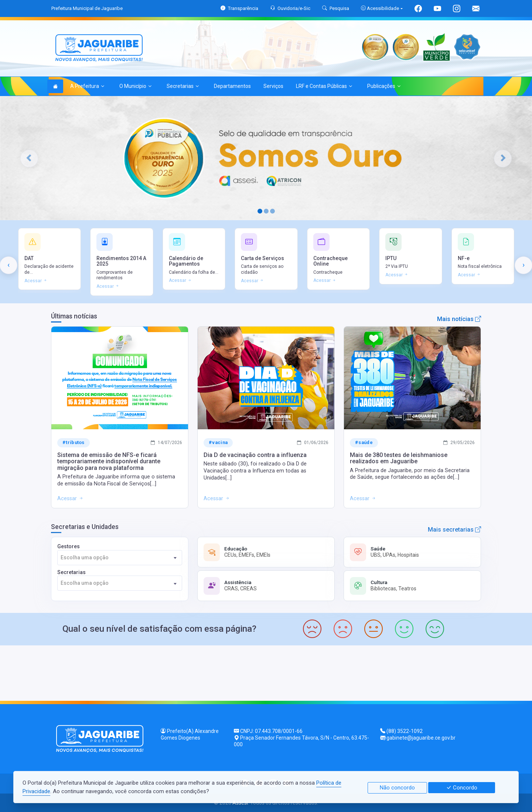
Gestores (120, 554)
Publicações (384, 86)
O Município (135, 86)
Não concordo (397, 788)
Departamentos (232, 86)
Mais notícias (459, 319)
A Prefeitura (87, 86)
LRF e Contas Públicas (324, 86)
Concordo (462, 788)
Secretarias (183, 86)
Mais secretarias (454, 530)
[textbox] (120, 558)
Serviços (273, 86)
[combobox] (120, 558)
